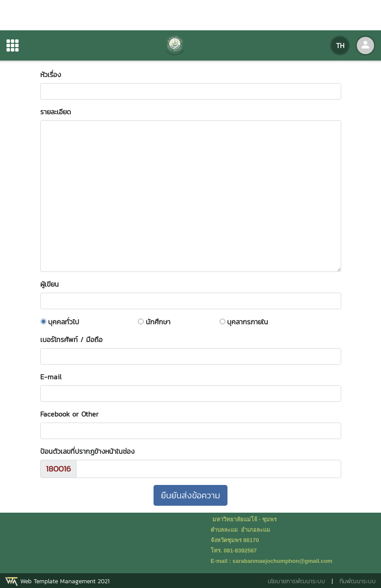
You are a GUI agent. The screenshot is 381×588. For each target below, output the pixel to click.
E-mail (51, 377)
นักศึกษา (158, 322)
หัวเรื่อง (55, 74)
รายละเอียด (56, 112)
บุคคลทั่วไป (64, 322)
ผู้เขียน (54, 284)
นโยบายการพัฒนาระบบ (296, 581)
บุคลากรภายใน (248, 322)
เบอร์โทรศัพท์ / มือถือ (71, 339)
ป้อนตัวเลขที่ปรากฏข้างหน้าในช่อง (87, 451)
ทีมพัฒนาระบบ (358, 581)
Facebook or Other (69, 414)
